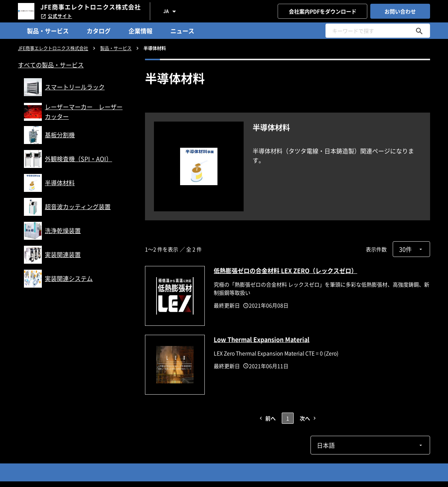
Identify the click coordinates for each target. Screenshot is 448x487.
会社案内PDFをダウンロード (323, 11)
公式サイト (56, 16)
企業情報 (140, 31)
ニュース (182, 31)
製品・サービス (48, 31)
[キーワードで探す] (419, 31)
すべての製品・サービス (51, 65)
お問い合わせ (400, 11)
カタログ (99, 31)
